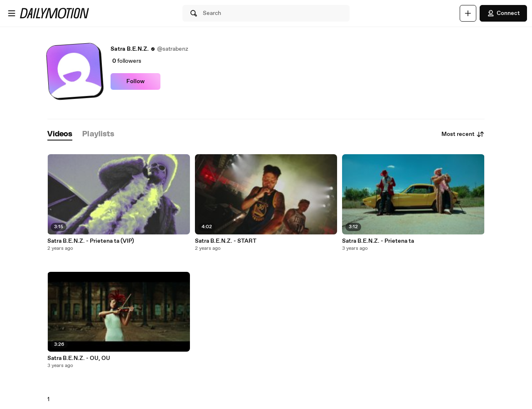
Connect (503, 13)
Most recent (463, 134)
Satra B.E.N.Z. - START (226, 241)
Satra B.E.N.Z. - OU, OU (79, 358)
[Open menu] (12, 13)
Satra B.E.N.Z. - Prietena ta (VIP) (91, 241)
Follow (135, 81)
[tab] (60, 134)
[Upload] (468, 13)
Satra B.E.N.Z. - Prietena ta (378, 241)
